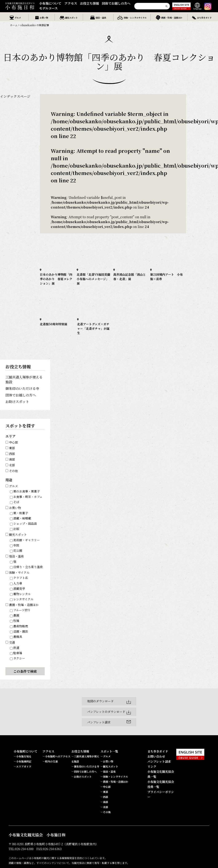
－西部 (104, 797)
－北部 (104, 807)
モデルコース (48, 8)
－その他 (106, 812)
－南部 (104, 802)
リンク (152, 766)
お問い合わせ (156, 756)
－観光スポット (109, 766)
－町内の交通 (50, 761)
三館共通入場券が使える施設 (24, 380)
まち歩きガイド (158, 751)
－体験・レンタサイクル (114, 776)
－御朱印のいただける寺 (85, 766)
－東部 (104, 792)
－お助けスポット (82, 776)
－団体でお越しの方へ (84, 771)
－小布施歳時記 (23, 761)
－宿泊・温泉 (108, 771)
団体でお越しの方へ (116, 3)
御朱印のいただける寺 (22, 389)
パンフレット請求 (159, 761)
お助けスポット (17, 402)
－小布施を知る (23, 756)
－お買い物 (107, 761)
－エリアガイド (23, 766)
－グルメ (106, 756)
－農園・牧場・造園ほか (114, 782)
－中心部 (106, 787)
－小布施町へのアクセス (56, 756)
